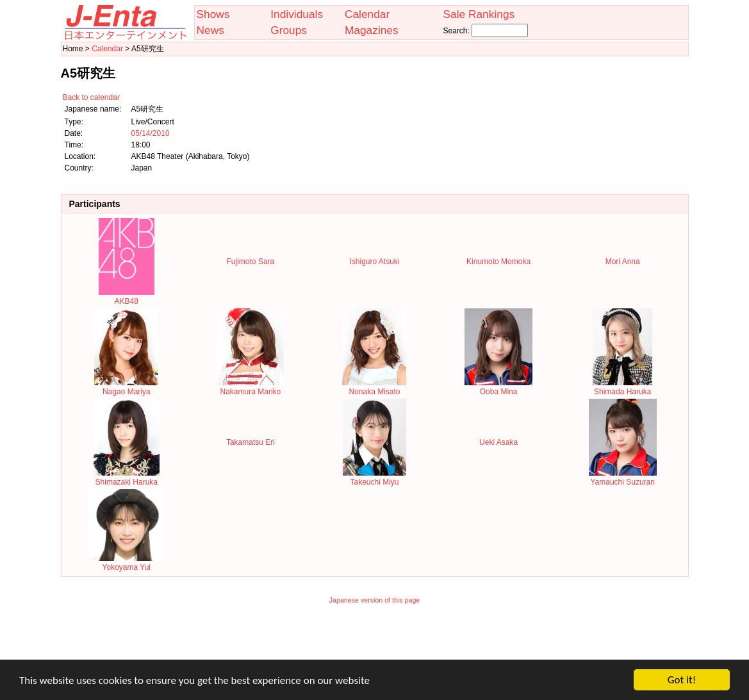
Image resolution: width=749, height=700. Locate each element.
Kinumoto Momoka (498, 262)
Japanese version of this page (375, 600)
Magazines (372, 30)
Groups (289, 30)
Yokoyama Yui (126, 563)
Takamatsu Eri (251, 442)
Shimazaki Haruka (127, 478)
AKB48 (127, 297)
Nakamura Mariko (250, 387)
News (210, 30)
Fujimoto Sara (251, 262)
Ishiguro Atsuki (374, 262)
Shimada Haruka (622, 387)
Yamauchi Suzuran (623, 478)
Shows (213, 14)
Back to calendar (91, 97)
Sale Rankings (479, 14)
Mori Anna (623, 262)
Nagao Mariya (126, 387)
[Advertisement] (375, 640)
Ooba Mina (498, 387)
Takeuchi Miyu (375, 478)
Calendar (367, 14)
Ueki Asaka (498, 442)
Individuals (297, 14)
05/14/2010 (151, 133)
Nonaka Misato (374, 387)
